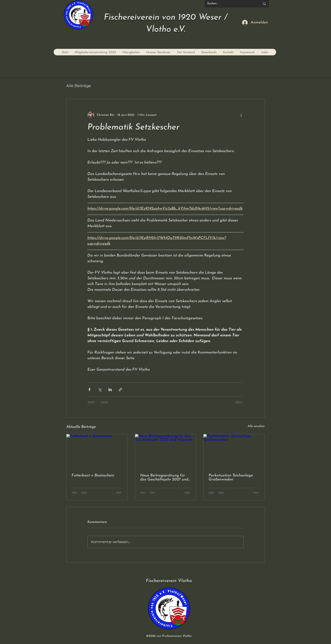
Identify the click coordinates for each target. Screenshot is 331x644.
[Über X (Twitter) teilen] (100, 390)
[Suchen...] (231, 4)
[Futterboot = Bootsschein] (97, 451)
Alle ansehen (256, 426)
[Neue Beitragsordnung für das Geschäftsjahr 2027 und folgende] (166, 451)
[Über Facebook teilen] (89, 390)
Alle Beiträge (79, 86)
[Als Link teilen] (120, 390)
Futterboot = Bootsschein (93, 475)
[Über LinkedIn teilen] (110, 390)
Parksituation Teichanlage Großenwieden (231, 478)
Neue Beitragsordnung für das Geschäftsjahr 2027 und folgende (164, 478)
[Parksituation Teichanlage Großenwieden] (234, 451)
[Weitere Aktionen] (241, 115)
